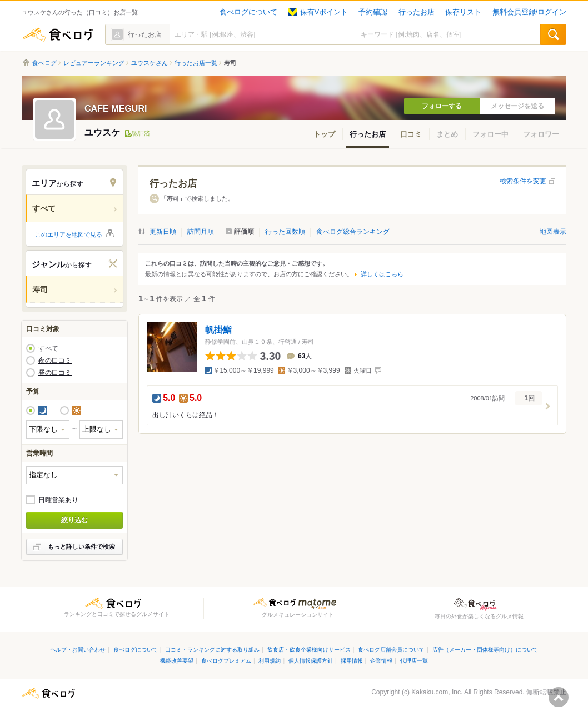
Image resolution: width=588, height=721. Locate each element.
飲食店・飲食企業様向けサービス (309, 650)
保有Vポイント (318, 12)
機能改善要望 (177, 661)
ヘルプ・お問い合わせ (78, 650)
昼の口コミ (55, 373)
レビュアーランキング (94, 63)
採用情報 (352, 661)
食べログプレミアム (226, 661)
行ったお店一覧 (196, 63)
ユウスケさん (150, 63)
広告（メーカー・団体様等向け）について (485, 650)
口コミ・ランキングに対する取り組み (212, 650)
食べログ (58, 34)
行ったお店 (417, 12)
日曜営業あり (58, 500)
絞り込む (74, 520)
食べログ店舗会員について (391, 650)
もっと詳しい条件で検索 (81, 547)
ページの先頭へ (559, 697)
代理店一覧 (414, 661)
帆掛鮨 (218, 330)
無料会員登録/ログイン (529, 12)
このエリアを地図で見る (69, 234)
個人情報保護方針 (311, 661)
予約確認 (373, 12)
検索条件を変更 (523, 181)
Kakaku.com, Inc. (437, 692)
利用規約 (270, 661)
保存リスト (463, 12)
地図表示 (553, 232)
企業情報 (381, 661)
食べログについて (248, 12)
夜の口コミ (55, 360)
